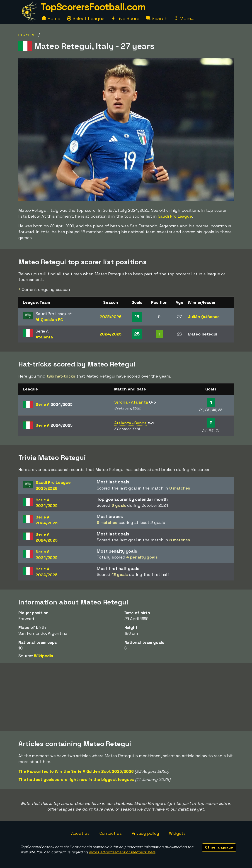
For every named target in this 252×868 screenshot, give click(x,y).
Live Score (125, 18)
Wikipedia (44, 656)
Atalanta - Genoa (130, 423)
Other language (219, 847)
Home (51, 18)
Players (27, 35)
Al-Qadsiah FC (49, 320)
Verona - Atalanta (131, 402)
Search (157, 18)
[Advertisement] (126, 697)
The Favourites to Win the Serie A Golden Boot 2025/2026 (76, 771)
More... (184, 18)
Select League (86, 18)
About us (80, 833)
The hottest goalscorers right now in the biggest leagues (76, 779)
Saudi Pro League (175, 216)
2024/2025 (110, 334)
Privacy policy (145, 833)
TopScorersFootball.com (93, 7)
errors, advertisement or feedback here (122, 852)
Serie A (54, 404)
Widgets (177, 833)
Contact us (111, 833)
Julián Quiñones (204, 317)
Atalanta (44, 337)
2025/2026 (111, 317)
